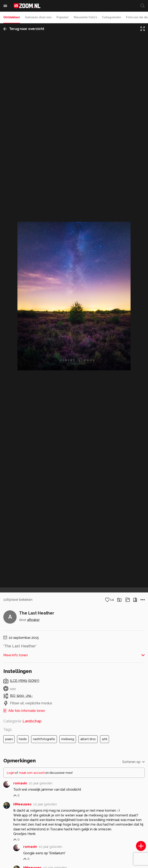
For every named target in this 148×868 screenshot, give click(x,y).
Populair (63, 17)
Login (11, 773)
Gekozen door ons (38, 17)
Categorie (22, 721)
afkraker (33, 620)
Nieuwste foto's (85, 17)
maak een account (32, 773)
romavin (20, 783)
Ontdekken (12, 17)
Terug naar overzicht (24, 29)
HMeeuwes (22, 804)
